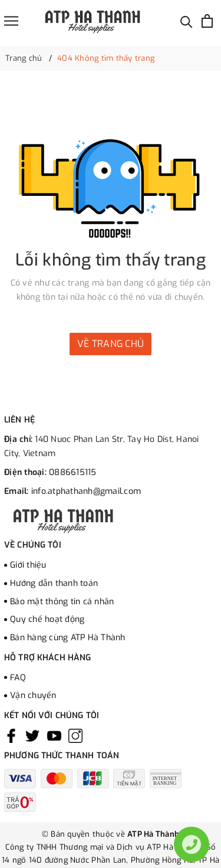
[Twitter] (32, 736)
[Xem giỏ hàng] (207, 21)
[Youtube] (54, 736)
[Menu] (11, 21)
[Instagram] (75, 736)
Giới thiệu (28, 565)
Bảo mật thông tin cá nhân (62, 602)
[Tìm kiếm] (187, 21)
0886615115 (73, 472)
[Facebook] (11, 736)
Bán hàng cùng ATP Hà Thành (68, 638)
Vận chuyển (33, 695)
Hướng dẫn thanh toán (54, 583)
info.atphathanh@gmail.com (86, 491)
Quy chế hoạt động (47, 619)
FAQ (18, 678)
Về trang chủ (111, 344)
